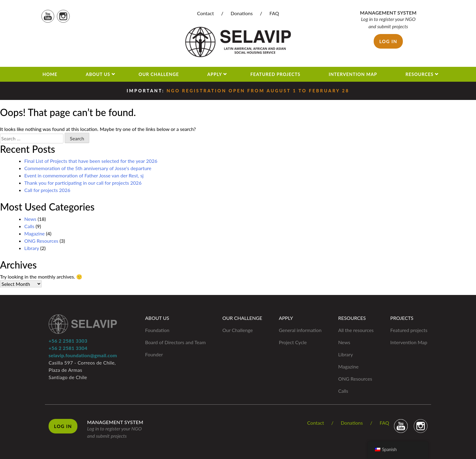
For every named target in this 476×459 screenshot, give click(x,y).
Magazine (34, 233)
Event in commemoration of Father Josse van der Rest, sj (84, 175)
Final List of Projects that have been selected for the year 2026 (91, 161)
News (30, 219)
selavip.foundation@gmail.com (83, 355)
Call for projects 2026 (47, 190)
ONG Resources (41, 241)
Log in (388, 41)
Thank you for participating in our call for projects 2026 (83, 183)
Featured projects (275, 74)
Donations (242, 13)
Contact (205, 13)
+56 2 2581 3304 (68, 348)
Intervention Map (353, 74)
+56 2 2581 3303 (68, 341)
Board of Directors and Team (175, 342)
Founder (154, 354)
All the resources (356, 330)
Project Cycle (293, 342)
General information (300, 330)
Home (50, 74)
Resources (420, 74)
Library (32, 248)
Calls (29, 226)
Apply (215, 74)
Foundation (157, 330)
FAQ (274, 13)
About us (98, 74)
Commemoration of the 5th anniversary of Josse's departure (88, 168)
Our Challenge (159, 74)
